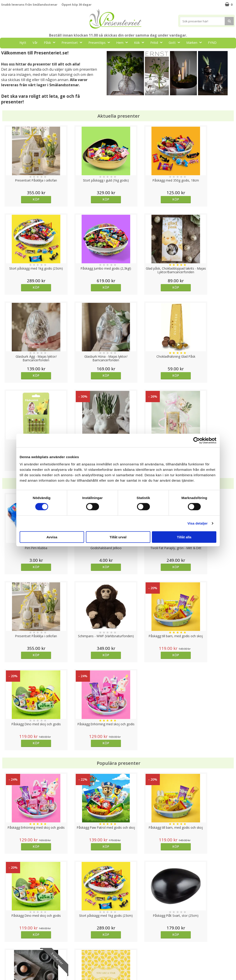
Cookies (7, 931)
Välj (147, 758)
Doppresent (10, 972)
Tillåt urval (118, 537)
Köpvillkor (8, 945)
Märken (195, 42)
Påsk (51, 42)
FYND (212, 43)
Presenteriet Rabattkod (19, 958)
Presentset (73, 42)
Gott (176, 42)
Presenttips (100, 42)
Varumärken (10, 938)
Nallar (5, 965)
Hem (123, 42)
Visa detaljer (197, 523)
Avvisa (52, 537)
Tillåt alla (184, 537)
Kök (140, 42)
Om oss (7, 951)
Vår (35, 43)
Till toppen (118, 916)
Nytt (23, 43)
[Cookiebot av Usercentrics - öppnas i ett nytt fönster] (197, 441)
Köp (30, 199)
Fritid (158, 42)
